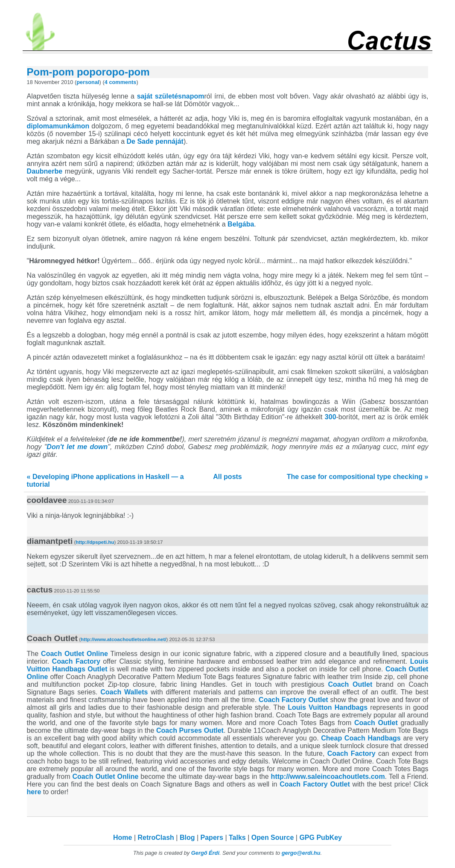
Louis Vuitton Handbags (328, 707)
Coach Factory (76, 661)
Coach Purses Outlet (190, 730)
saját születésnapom (171, 96)
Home (122, 838)
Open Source (273, 838)
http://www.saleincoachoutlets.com (328, 777)
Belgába (241, 224)
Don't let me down (77, 447)
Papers (212, 838)
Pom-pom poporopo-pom (88, 72)
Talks (237, 838)
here (34, 792)
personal (88, 82)
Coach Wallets (124, 692)
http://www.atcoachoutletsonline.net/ (123, 639)
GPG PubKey (321, 838)
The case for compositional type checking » (358, 477)
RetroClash (156, 838)
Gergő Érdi (205, 853)
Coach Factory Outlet (293, 700)
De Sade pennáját (155, 141)
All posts (227, 477)
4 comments (121, 82)
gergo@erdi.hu (301, 853)
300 (331, 417)
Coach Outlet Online (74, 654)
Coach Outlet (350, 684)
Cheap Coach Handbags (361, 738)
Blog (187, 838)
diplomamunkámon (58, 126)
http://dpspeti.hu (95, 542)
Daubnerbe (45, 171)
